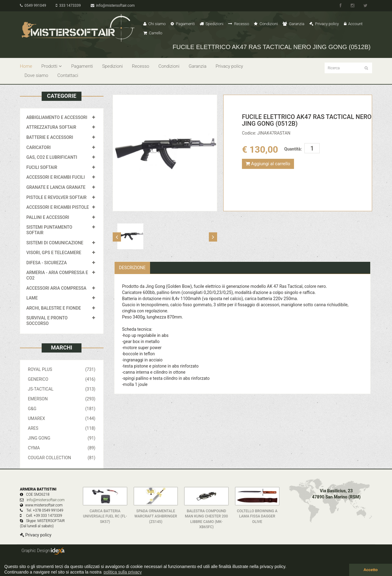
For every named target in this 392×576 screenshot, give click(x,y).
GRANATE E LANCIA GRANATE (56, 187)
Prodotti (52, 66)
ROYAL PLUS (62, 369)
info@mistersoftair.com (113, 6)
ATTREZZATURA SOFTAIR (51, 127)
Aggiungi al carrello (268, 164)
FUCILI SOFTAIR (42, 167)
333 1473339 (68, 6)
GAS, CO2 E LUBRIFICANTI (52, 157)
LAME (32, 298)
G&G (62, 409)
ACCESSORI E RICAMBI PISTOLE (58, 207)
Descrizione (132, 268)
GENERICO (62, 379)
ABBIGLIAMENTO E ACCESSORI (57, 117)
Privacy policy (324, 24)
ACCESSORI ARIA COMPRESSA (56, 288)
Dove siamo (36, 75)
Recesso (239, 24)
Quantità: (293, 149)
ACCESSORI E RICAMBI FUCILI (56, 177)
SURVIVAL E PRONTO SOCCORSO (47, 321)
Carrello (153, 33)
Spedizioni (212, 24)
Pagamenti (183, 24)
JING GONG (62, 438)
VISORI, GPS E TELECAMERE (54, 253)
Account (353, 24)
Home (26, 66)
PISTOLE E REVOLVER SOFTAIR (56, 197)
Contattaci (68, 75)
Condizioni (266, 24)
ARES (62, 428)
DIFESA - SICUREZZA (47, 263)
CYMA (62, 448)
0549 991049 (33, 6)
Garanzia (293, 24)
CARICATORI (39, 147)
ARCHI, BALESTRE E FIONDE (54, 308)
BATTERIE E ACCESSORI (50, 137)
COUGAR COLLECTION (62, 458)
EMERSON (62, 399)
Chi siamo (155, 24)
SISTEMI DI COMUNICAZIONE (55, 243)
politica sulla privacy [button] (123, 572)
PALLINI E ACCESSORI (48, 217)
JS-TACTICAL (62, 389)
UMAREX (62, 418)
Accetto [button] (371, 570)
